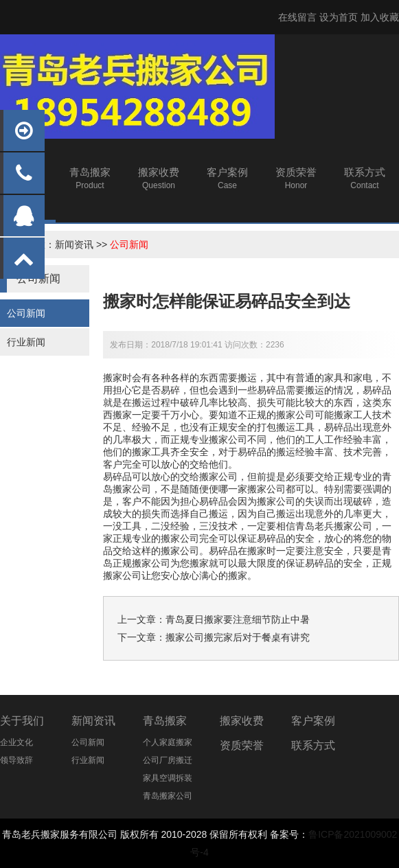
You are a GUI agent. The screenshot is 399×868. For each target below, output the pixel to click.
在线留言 (297, 17)
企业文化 (16, 742)
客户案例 (313, 721)
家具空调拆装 (168, 778)
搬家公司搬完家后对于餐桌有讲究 (238, 637)
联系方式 (313, 745)
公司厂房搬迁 (168, 760)
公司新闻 (129, 244)
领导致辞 (16, 760)
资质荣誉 (242, 745)
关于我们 (22, 721)
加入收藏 (380, 17)
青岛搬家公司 (168, 796)
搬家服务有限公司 (79, 834)
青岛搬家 (165, 721)
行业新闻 (26, 342)
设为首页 (339, 17)
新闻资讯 (74, 244)
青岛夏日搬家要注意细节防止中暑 (238, 619)
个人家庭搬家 (168, 742)
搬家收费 (242, 721)
